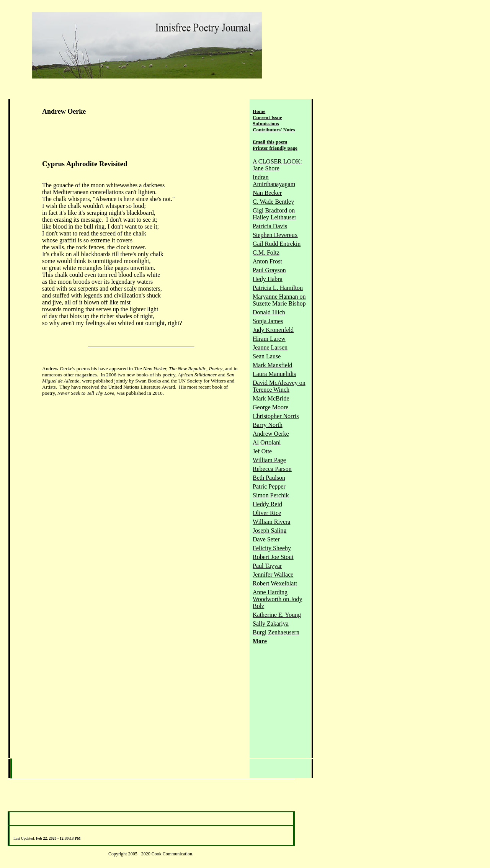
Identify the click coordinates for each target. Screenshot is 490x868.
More (260, 641)
